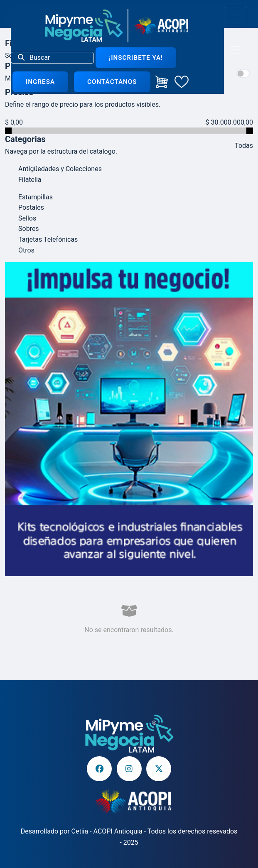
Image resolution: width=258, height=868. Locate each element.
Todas (244, 146)
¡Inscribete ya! (136, 58)
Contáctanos (112, 82)
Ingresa (40, 82)
